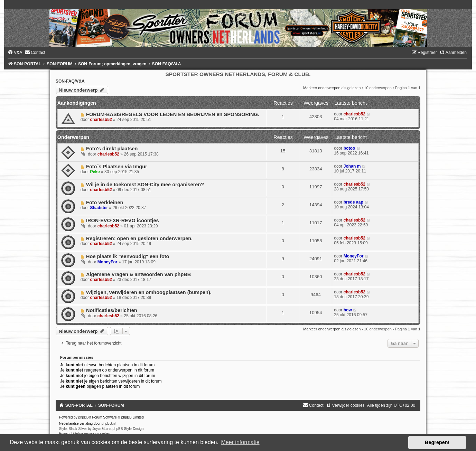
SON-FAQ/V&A (70, 81)
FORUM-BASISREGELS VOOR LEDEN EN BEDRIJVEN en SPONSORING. (173, 114)
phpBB (83, 417)
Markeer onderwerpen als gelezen (332, 88)
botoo (349, 148)
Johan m (352, 166)
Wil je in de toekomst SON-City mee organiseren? (145, 185)
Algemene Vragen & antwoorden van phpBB (138, 274)
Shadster (99, 208)
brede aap (353, 202)
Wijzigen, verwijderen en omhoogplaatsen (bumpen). (149, 292)
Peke (95, 172)
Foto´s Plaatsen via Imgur (117, 167)
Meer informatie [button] (240, 442)
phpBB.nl (109, 424)
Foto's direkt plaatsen (112, 149)
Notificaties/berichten (112, 310)
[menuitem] (15, 53)
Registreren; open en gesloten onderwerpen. (139, 238)
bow (348, 310)
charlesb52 (101, 120)
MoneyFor (108, 262)
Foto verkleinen (105, 203)
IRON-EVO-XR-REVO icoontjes (123, 220)
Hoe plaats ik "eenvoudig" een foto (128, 256)
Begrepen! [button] (437, 442)
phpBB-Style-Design (128, 429)
